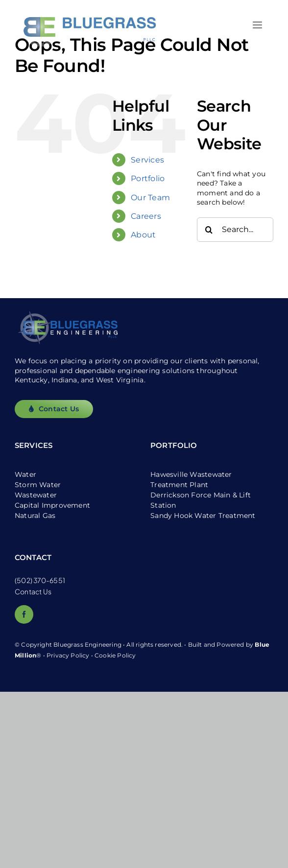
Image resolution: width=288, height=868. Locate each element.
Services (147, 160)
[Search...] (235, 230)
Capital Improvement (52, 505)
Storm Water (38, 485)
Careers (146, 216)
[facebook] (24, 614)
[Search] (209, 230)
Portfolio (148, 178)
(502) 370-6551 (40, 580)
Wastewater (36, 495)
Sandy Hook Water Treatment (203, 516)
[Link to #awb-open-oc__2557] (258, 25)
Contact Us (33, 591)
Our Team (150, 198)
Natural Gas (35, 516)
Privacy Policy (68, 655)
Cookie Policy (115, 655)
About (143, 235)
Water (25, 474)
